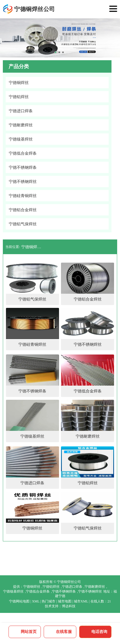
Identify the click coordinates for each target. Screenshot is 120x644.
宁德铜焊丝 (32, 587)
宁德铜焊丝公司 (32, 247)
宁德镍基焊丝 (13, 591)
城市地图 (65, 601)
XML (36, 601)
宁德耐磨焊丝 (95, 587)
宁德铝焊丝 (51, 587)
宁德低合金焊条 (38, 591)
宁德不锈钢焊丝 (90, 591)
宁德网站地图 (19, 601)
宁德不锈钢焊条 (64, 591)
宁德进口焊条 (72, 587)
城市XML (81, 601)
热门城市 (49, 601)
